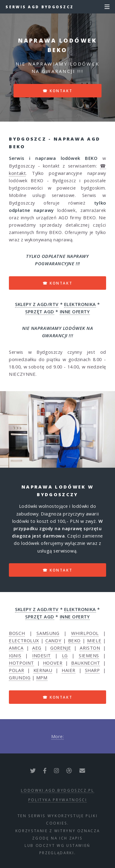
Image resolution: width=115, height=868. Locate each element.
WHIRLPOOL (85, 633)
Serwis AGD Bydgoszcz (40, 7)
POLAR (16, 670)
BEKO (74, 640)
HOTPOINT (21, 663)
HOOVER (53, 663)
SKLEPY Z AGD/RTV (37, 304)
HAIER (69, 670)
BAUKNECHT (86, 663)
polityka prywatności (58, 800)
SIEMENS (89, 655)
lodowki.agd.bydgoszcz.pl (57, 790)
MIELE (94, 640)
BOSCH (17, 633)
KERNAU (43, 670)
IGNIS (15, 655)
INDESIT (42, 655)
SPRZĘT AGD (40, 311)
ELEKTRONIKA (80, 304)
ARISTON (90, 648)
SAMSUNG (48, 633)
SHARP (92, 670)
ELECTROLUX (24, 640)
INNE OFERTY (75, 311)
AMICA (16, 648)
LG (65, 655)
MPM (42, 677)
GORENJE (61, 648)
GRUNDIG (20, 677)
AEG (37, 648)
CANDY (53, 640)
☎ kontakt (58, 91)
